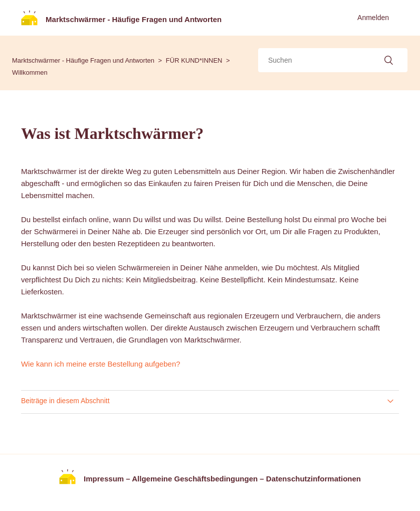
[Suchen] (333, 60)
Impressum (104, 479)
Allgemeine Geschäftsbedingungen (195, 479)
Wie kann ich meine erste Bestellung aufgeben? (101, 364)
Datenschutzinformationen (313, 479)
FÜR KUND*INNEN (194, 60)
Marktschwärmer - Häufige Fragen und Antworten (83, 60)
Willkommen (30, 72)
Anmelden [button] (373, 18)
